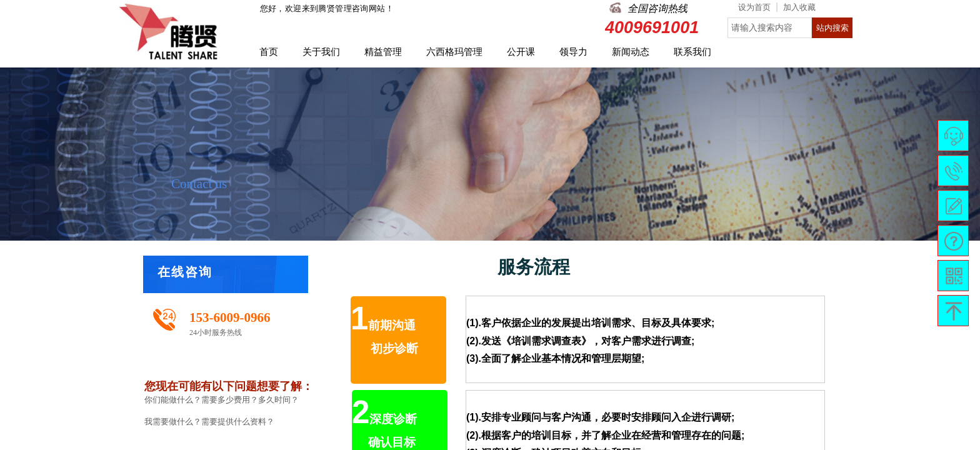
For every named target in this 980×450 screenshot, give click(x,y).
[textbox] (770, 28)
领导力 (573, 52)
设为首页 (754, 7)
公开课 (521, 52)
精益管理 (383, 52)
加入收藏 (799, 7)
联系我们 (692, 52)
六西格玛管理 (454, 52)
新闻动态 (631, 52)
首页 (269, 52)
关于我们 (321, 52)
